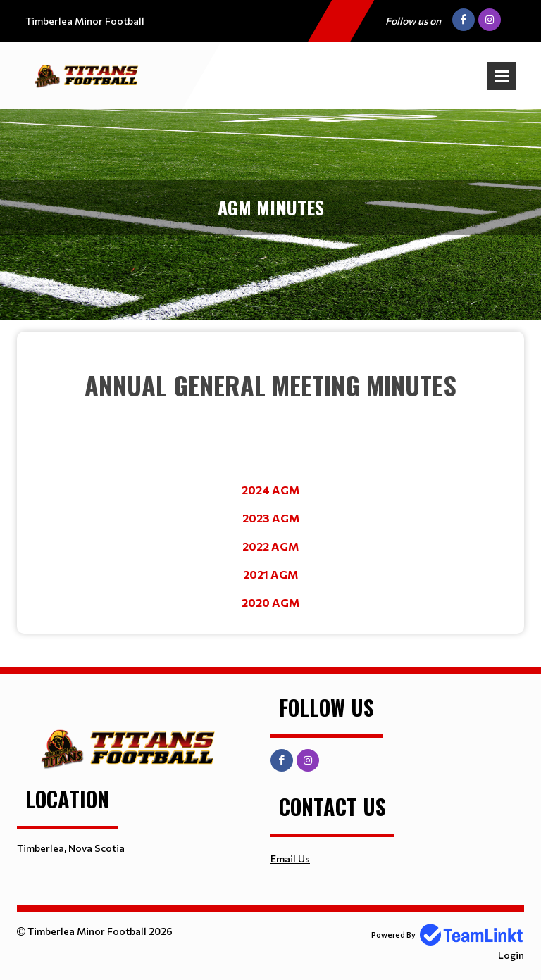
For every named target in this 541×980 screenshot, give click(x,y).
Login (511, 955)
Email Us (290, 859)
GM (290, 490)
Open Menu (502, 76)
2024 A (261, 490)
